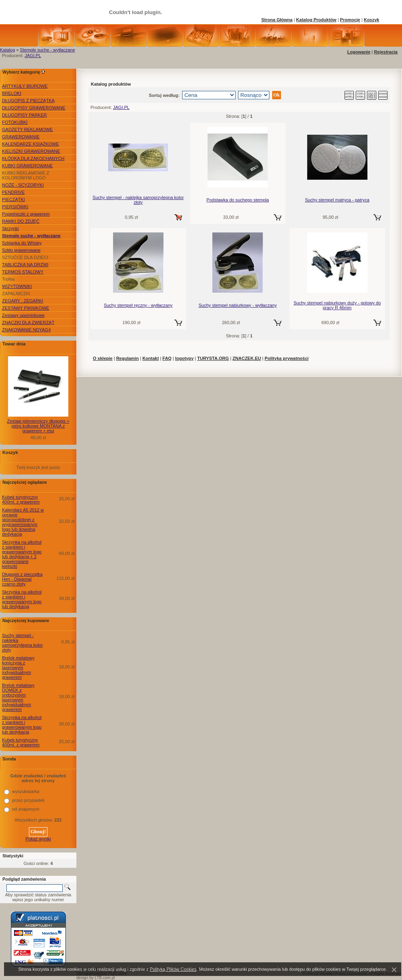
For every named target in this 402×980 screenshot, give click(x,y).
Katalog (7, 50)
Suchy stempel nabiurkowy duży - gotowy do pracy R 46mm (337, 305)
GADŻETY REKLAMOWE (27, 129)
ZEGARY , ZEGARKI (23, 301)
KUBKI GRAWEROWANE (27, 166)
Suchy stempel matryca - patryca (337, 200)
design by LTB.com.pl (95, 978)
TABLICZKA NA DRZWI (25, 265)
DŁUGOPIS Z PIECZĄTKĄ (28, 101)
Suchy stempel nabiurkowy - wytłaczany (238, 305)
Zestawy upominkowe (23, 315)
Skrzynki (10, 228)
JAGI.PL (33, 55)
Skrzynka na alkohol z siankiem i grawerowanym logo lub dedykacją (22, 599)
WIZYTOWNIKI (17, 286)
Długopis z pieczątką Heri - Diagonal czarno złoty (22, 579)
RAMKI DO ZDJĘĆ (21, 221)
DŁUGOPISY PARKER (24, 115)
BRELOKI (12, 93)
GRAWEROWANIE (21, 137)
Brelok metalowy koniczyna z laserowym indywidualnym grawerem (18, 668)
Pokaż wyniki (38, 839)
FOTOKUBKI (15, 122)
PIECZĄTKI (13, 199)
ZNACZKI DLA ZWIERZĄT (28, 323)
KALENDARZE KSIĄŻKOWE (31, 144)
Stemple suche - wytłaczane (48, 50)
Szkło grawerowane (21, 250)
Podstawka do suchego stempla (238, 200)
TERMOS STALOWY (23, 272)
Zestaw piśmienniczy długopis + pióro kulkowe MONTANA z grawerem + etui (38, 426)
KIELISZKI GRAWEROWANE (31, 151)
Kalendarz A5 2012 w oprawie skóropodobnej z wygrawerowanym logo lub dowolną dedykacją (23, 522)
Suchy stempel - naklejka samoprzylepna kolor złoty (23, 643)
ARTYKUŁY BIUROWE (25, 86)
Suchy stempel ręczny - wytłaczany (138, 305)
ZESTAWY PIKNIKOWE (26, 308)
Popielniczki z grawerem (26, 214)
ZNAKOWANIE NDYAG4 (26, 330)
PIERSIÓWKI (15, 207)
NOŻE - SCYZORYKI (23, 185)
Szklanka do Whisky (22, 243)
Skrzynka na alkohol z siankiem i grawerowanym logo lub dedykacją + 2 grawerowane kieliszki (22, 554)
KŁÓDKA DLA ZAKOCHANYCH (33, 158)
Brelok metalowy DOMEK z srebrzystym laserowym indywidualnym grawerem (18, 697)
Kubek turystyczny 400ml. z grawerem (21, 499)
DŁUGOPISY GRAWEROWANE (34, 108)
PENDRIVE (13, 192)
